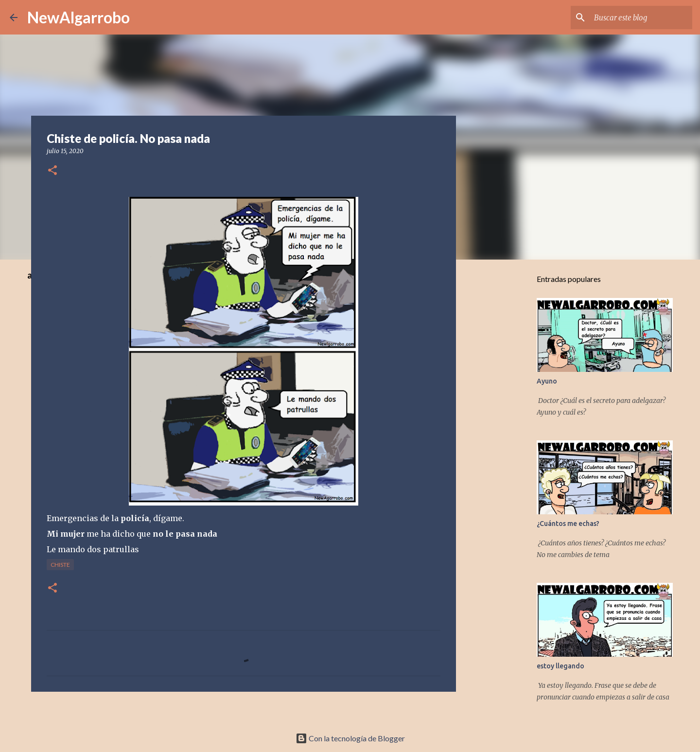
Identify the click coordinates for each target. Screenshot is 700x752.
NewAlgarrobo (79, 17)
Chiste (60, 565)
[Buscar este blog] (641, 17)
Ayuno (547, 381)
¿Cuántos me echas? (568, 524)
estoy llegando (560, 666)
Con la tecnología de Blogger (350, 738)
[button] (52, 171)
